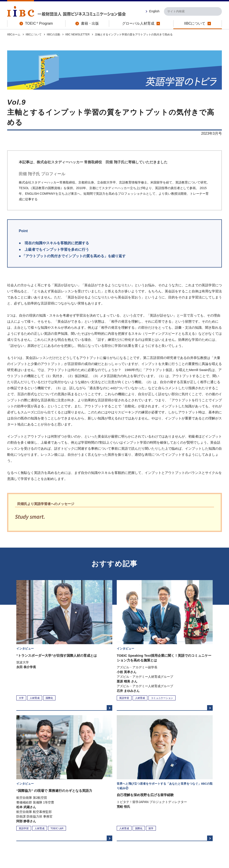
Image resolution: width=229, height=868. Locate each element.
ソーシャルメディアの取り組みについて (146, 831)
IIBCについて (34, 35)
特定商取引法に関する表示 (59, 831)
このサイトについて (22, 831)
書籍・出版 (98, 822)
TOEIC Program (69, 822)
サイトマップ (187, 831)
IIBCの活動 (53, 35)
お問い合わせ (212, 831)
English (154, 11)
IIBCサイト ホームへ (159, 792)
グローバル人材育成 (130, 822)
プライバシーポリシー (98, 831)
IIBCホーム (14, 35)
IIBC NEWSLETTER (77, 35)
